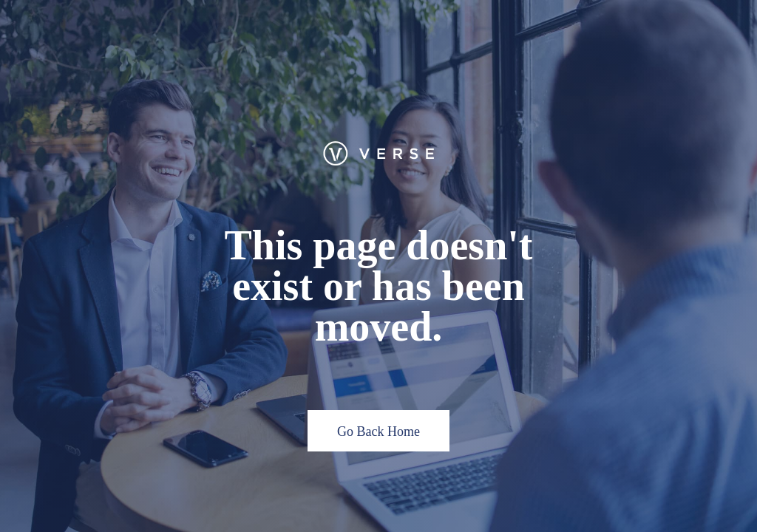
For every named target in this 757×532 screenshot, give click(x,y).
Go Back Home (378, 432)
